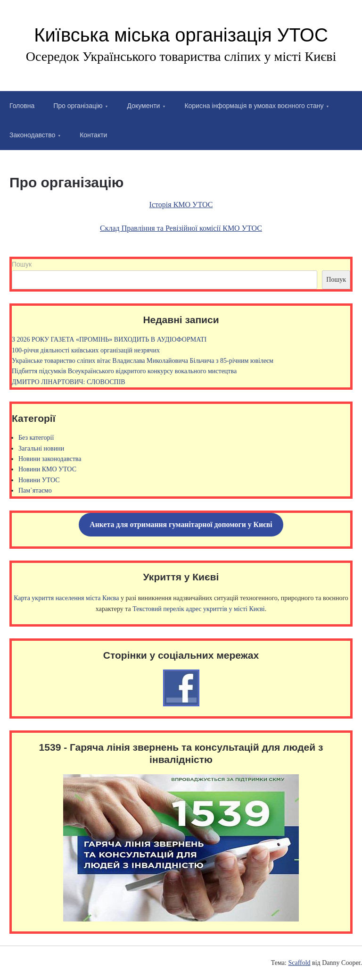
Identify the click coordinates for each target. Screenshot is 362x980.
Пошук (22, 264)
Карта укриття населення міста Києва (66, 598)
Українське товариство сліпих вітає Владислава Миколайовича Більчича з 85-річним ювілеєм (143, 361)
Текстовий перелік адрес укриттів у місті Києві (198, 609)
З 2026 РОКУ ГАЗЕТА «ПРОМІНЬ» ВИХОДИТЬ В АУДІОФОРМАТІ (109, 339)
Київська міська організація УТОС (181, 35)
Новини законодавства (50, 459)
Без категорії (36, 438)
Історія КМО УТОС (181, 205)
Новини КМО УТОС (47, 469)
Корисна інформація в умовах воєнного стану (254, 106)
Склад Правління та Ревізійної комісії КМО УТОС (181, 228)
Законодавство (32, 135)
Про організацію (78, 106)
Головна (22, 106)
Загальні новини (41, 448)
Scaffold (299, 963)
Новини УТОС (39, 480)
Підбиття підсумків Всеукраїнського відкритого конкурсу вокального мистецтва (124, 371)
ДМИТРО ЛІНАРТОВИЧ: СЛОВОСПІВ (69, 382)
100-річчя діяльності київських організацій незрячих (86, 350)
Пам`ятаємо (35, 490)
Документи (144, 106)
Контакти (93, 135)
